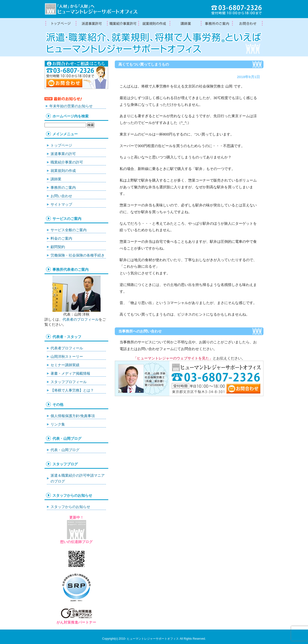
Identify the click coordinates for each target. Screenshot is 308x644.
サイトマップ (61, 204)
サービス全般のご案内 (69, 230)
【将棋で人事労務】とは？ (72, 390)
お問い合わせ (61, 196)
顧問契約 (58, 247)
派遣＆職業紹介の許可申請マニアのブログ (78, 478)
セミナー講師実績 (65, 365)
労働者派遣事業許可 (91, 24)
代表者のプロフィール (81, 319)
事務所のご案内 (63, 187)
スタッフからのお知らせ (70, 507)
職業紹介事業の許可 (123, 24)
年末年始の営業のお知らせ (71, 106)
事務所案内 (217, 24)
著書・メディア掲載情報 (70, 373)
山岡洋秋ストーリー (67, 356)
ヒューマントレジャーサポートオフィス (153, 639)
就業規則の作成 (154, 24)
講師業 (185, 24)
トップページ (60, 24)
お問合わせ (248, 24)
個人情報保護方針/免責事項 (73, 416)
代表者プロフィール (67, 348)
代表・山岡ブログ (65, 450)
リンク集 (58, 424)
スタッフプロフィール (69, 382)
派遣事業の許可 (63, 154)
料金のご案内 (61, 238)
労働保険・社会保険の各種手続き (78, 255)
